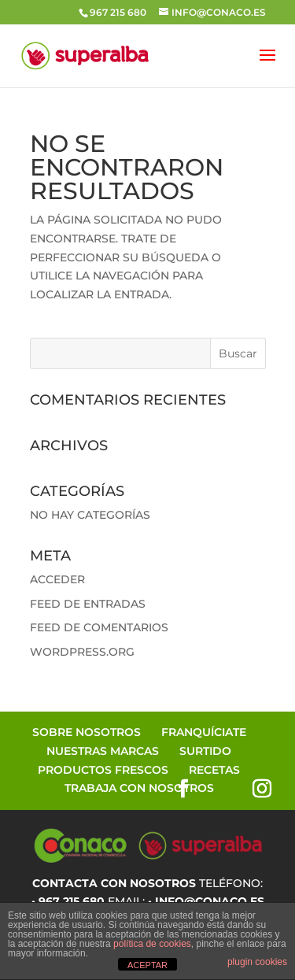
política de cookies (152, 944)
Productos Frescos (103, 770)
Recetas (214, 770)
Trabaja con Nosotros (139, 788)
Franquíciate (204, 732)
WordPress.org (82, 652)
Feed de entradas (88, 604)
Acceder (57, 579)
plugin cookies (257, 962)
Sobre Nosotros (87, 732)
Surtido (205, 751)
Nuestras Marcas (103, 751)
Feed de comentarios (99, 627)
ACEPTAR (147, 965)
